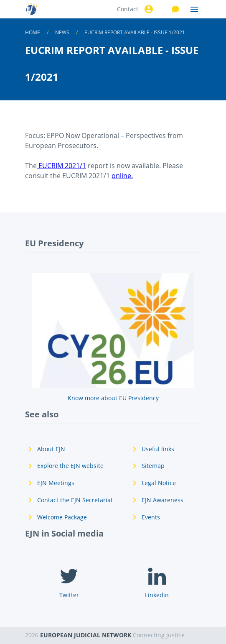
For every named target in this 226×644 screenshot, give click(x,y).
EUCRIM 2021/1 (61, 166)
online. (122, 176)
